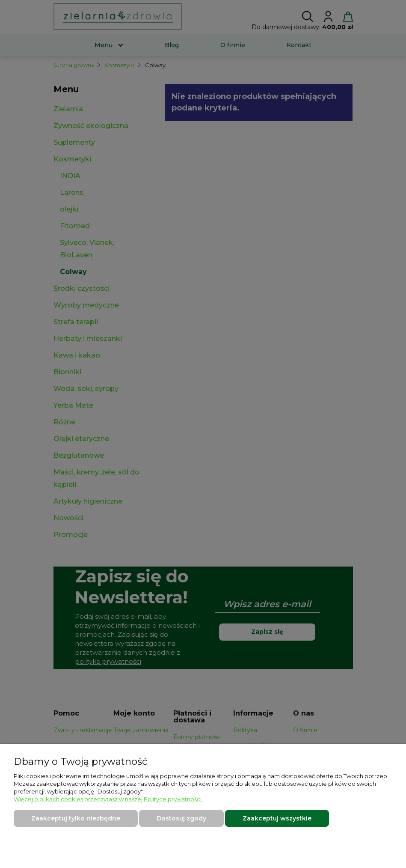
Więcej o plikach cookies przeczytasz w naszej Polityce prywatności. (108, 799)
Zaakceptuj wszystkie (277, 818)
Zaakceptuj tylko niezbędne (76, 818)
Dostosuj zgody (181, 818)
